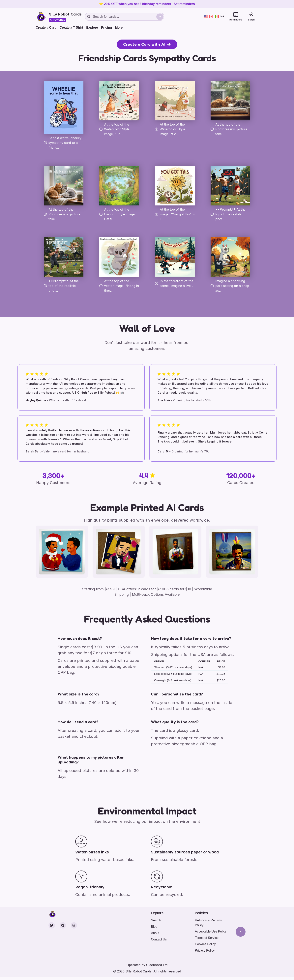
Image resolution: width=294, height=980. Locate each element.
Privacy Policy (205, 950)
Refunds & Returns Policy (208, 923)
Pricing (106, 28)
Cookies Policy (205, 944)
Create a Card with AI (147, 44)
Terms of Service (207, 938)
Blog (154, 927)
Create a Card (46, 28)
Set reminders (184, 4)
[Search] (160, 17)
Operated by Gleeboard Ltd (147, 965)
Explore (92, 28)
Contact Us (159, 939)
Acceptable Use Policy (211, 931)
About (155, 933)
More (119, 28)
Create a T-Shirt (71, 28)
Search (156, 920)
